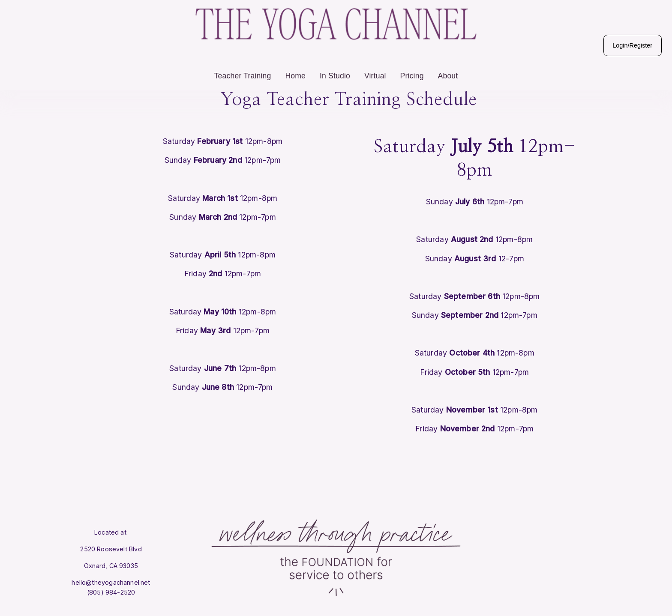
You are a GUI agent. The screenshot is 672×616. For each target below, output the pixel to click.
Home (295, 88)
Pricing (412, 88)
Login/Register (616, 58)
